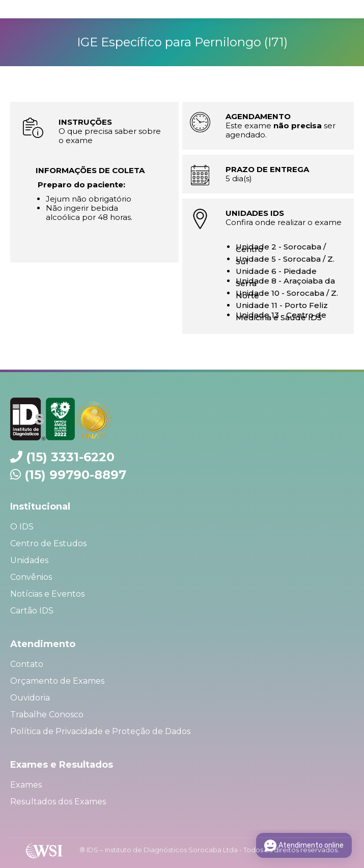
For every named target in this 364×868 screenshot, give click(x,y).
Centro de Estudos (48, 543)
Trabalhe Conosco (47, 715)
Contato (27, 664)
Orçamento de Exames (57, 681)
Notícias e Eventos (47, 594)
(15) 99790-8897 (75, 475)
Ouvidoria (30, 698)
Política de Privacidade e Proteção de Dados (100, 731)
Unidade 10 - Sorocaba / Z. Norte (287, 294)
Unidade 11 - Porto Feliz (282, 305)
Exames (26, 785)
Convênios (31, 577)
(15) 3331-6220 (70, 457)
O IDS (22, 527)
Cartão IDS (32, 611)
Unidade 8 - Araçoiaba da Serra (285, 282)
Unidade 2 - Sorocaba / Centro (281, 248)
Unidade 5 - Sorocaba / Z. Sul (285, 260)
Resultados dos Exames (58, 802)
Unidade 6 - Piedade (276, 271)
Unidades (29, 560)
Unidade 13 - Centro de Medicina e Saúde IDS (281, 316)
